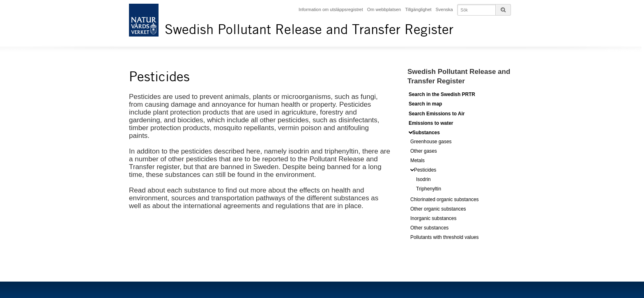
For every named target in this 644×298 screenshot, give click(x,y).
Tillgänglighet (418, 9)
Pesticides (425, 170)
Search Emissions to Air (437, 114)
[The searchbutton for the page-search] (503, 10)
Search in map (425, 104)
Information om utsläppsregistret (331, 9)
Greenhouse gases (431, 142)
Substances (426, 133)
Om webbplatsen (384, 9)
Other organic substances (438, 209)
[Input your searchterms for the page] (484, 10)
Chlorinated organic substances (445, 199)
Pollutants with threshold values (445, 237)
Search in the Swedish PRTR (442, 94)
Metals (417, 160)
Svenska (444, 9)
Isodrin (423, 179)
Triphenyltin (429, 189)
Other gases (424, 151)
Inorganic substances (433, 218)
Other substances (429, 228)
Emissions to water (431, 123)
